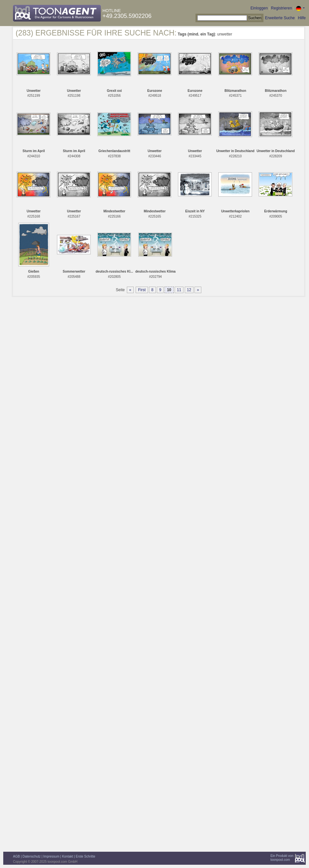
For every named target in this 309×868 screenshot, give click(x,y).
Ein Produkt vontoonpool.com (282, 858)
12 (189, 290)
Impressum (51, 856)
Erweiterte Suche (280, 18)
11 (179, 290)
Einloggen (259, 8)
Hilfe (302, 18)
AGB (16, 856)
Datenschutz (32, 856)
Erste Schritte (86, 856)
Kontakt (68, 856)
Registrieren (282, 8)
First (142, 290)
